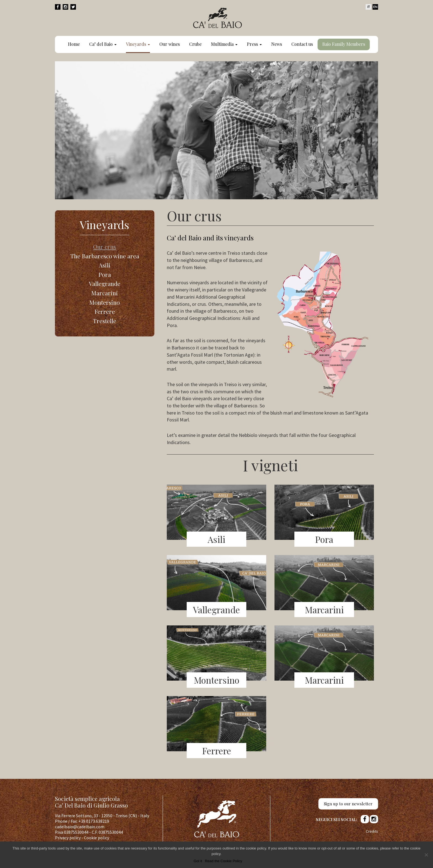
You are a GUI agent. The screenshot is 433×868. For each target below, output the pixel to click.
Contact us (302, 44)
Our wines (170, 44)
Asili (105, 265)
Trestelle (105, 321)
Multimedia (224, 44)
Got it (198, 861)
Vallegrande (105, 283)
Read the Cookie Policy (224, 861)
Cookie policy (97, 838)
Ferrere (105, 311)
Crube (195, 44)
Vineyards (138, 44)
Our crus (105, 246)
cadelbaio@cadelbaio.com (80, 827)
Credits (372, 831)
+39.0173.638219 (94, 821)
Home (74, 44)
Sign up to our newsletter (348, 804)
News (277, 44)
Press (254, 44)
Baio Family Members (344, 44)
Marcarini (105, 293)
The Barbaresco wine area (105, 256)
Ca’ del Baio (103, 44)
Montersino (105, 302)
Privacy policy (68, 838)
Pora (105, 274)
